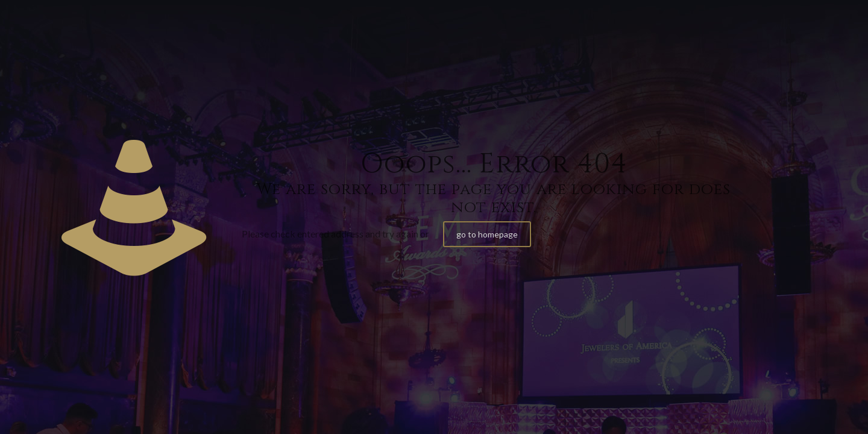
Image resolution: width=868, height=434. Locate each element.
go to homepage (487, 234)
